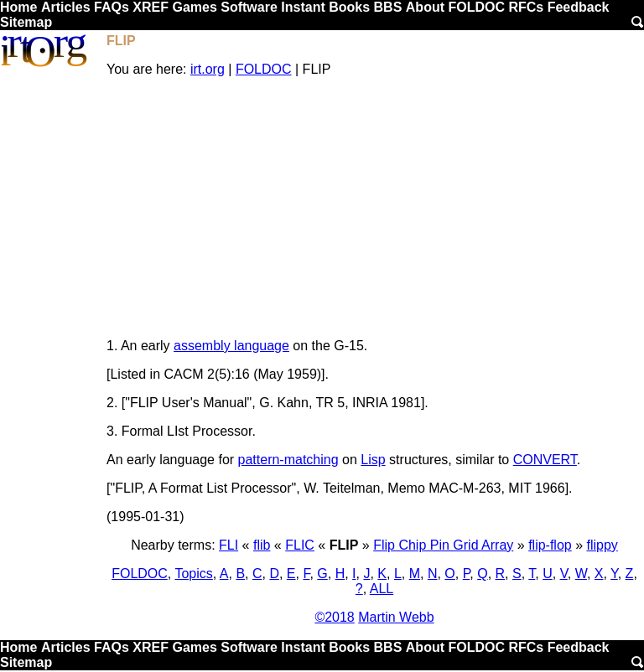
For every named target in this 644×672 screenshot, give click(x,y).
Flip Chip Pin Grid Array (443, 545)
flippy (602, 545)
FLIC (300, 545)
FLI (229, 545)
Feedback (579, 7)
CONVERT (545, 460)
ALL (382, 589)
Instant (303, 7)
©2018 (334, 617)
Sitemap (26, 22)
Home (18, 7)
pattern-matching (288, 460)
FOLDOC (476, 7)
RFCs (526, 7)
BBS (388, 7)
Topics (193, 574)
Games (194, 7)
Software (249, 7)
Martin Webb (396, 617)
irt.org (208, 69)
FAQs (112, 7)
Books (349, 7)
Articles (66, 7)
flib (262, 545)
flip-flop (550, 545)
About (425, 7)
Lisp (373, 460)
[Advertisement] (374, 208)
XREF (151, 7)
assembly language (231, 346)
